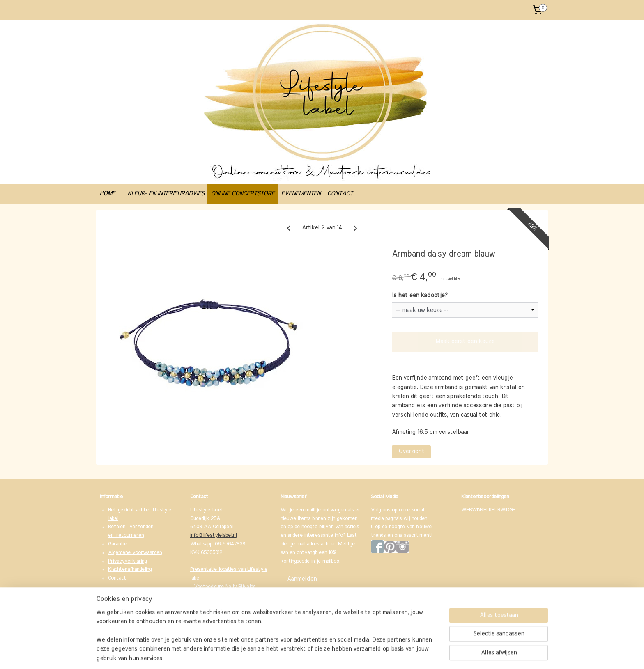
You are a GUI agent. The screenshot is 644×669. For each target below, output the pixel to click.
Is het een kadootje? (420, 296)
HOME (107, 194)
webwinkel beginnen (336, 654)
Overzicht (411, 451)
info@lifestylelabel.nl (213, 535)
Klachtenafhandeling (130, 569)
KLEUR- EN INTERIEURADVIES (166, 194)
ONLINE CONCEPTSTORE (243, 194)
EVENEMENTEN (301, 194)
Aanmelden (302, 579)
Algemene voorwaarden (135, 553)
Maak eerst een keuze (465, 341)
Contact (117, 578)
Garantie (117, 544)
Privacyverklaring (127, 561)
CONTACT (340, 194)
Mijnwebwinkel (399, 654)
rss (310, 654)
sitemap (297, 654)
